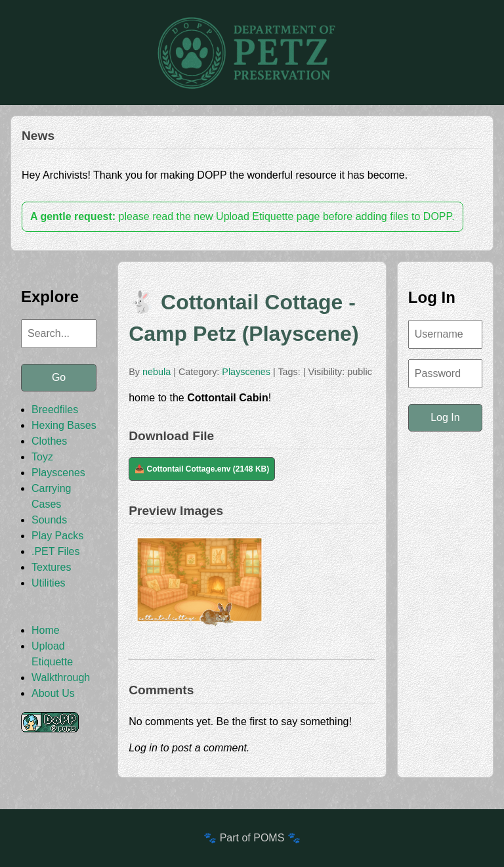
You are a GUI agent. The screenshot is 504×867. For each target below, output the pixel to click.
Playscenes (58, 473)
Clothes (49, 441)
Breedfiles (55, 410)
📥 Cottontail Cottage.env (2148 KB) (202, 469)
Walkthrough (61, 678)
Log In (445, 417)
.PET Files (56, 551)
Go (59, 377)
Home (46, 630)
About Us (53, 693)
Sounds (49, 520)
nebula (157, 372)
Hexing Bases (64, 425)
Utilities (49, 583)
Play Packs (57, 536)
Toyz (42, 457)
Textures (51, 567)
